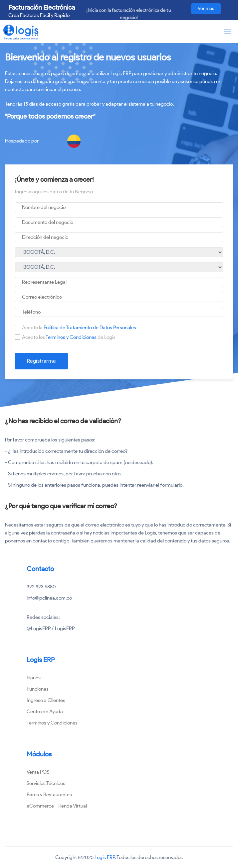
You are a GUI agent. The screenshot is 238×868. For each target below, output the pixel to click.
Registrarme (41, 361)
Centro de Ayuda (45, 712)
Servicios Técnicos (46, 783)
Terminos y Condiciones (72, 337)
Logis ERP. (105, 857)
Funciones (38, 689)
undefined (119, 252)
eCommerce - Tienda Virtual (57, 806)
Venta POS (38, 772)
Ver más (206, 8)
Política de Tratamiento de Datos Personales (90, 328)
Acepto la (79, 328)
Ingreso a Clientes (46, 700)
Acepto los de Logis (69, 337)
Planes (34, 678)
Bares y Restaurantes (49, 795)
